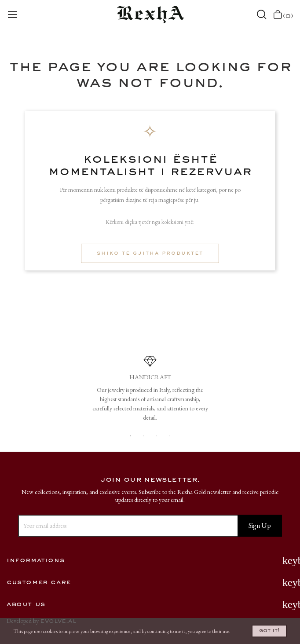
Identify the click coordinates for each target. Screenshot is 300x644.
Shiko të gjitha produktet (150, 253)
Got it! (269, 631)
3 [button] (157, 436)
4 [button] (170, 436)
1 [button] (130, 436)
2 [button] (143, 436)
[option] (150, 392)
